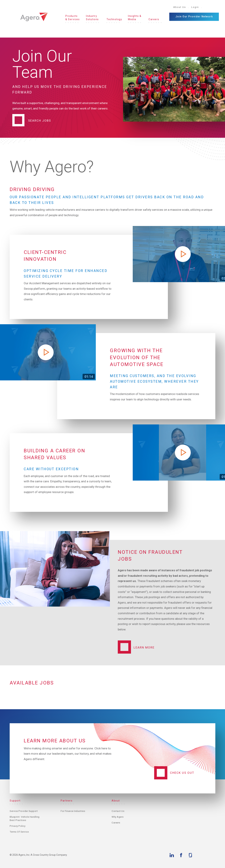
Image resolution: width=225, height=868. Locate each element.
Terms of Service (20, 832)
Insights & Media (135, 18)
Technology (114, 19)
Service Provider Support (25, 811)
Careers (154, 19)
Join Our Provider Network (194, 16)
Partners (67, 800)
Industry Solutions (92, 18)
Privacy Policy (18, 826)
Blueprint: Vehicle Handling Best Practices (24, 818)
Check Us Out (182, 773)
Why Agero (118, 817)
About (116, 800)
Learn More (144, 647)
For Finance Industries (74, 811)
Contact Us (118, 811)
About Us (180, 7)
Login (195, 7)
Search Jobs (40, 120)
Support (15, 800)
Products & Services (73, 18)
